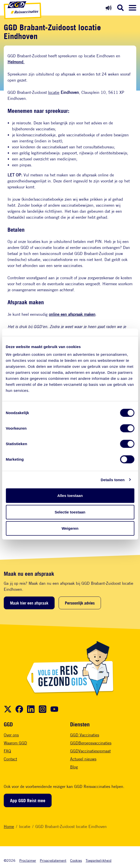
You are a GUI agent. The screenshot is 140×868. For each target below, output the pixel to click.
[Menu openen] (132, 8)
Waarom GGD (15, 743)
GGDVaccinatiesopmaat (90, 751)
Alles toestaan (70, 496)
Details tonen (113, 480)
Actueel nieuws (83, 759)
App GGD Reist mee (28, 800)
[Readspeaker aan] (109, 8)
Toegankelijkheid (99, 860)
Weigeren (70, 528)
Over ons (11, 735)
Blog (74, 767)
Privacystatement (53, 860)
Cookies (76, 860)
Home (9, 827)
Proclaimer (28, 860)
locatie (54, 92)
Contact (10, 759)
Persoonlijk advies (80, 603)
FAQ (7, 751)
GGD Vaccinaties (85, 735)
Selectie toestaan (70, 512)
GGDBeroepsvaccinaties (91, 743)
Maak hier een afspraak (29, 603)
